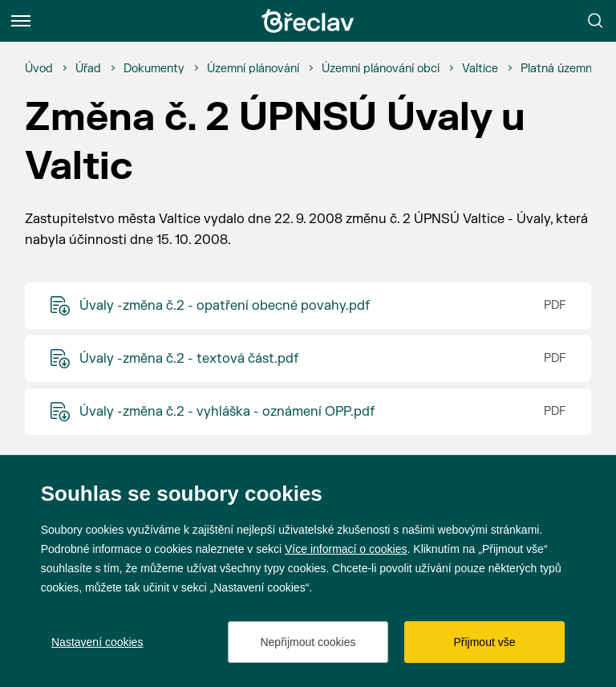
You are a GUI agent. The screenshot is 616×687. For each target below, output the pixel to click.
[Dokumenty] (154, 69)
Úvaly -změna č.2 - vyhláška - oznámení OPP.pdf (227, 412)
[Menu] (21, 21)
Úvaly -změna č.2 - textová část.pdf (189, 359)
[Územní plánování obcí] (381, 69)
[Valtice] (480, 69)
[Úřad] (88, 69)
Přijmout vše (484, 642)
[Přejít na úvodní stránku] (308, 21)
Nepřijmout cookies (308, 642)
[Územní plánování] (253, 69)
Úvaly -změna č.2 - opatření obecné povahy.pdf (225, 306)
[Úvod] (39, 69)
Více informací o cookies (346, 549)
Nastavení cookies (97, 642)
